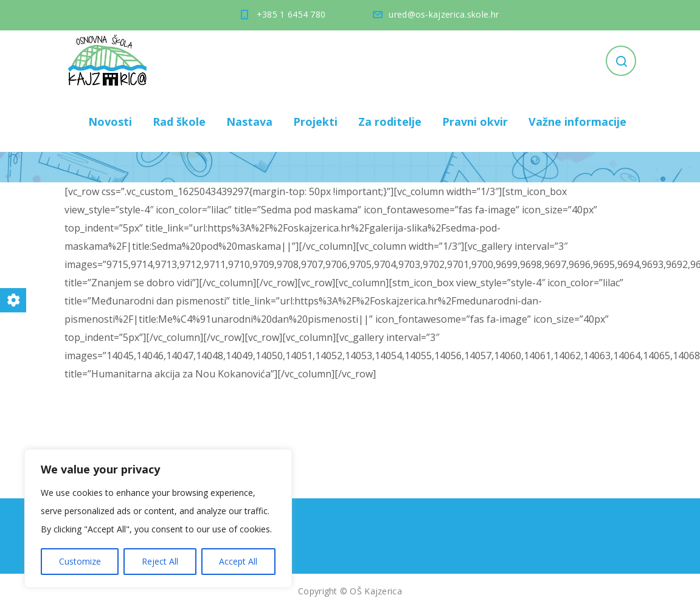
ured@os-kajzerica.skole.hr (444, 14)
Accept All (238, 561)
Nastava (249, 122)
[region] (158, 518)
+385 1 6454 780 (291, 14)
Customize (80, 561)
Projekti (315, 122)
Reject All (160, 561)
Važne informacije (577, 122)
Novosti (110, 122)
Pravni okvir (475, 122)
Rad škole (179, 122)
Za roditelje (390, 122)
